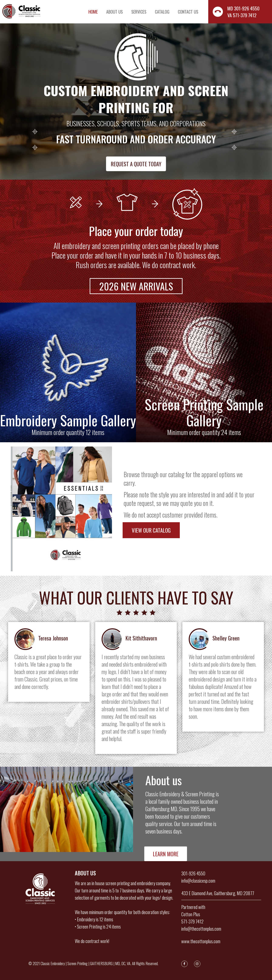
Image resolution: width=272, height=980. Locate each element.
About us (115, 12)
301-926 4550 (193, 873)
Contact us (188, 12)
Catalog (162, 12)
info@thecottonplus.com (201, 929)
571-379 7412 (192, 921)
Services (139, 12)
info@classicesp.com (198, 880)
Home (93, 12)
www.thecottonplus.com (201, 941)
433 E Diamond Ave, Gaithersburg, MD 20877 (218, 893)
